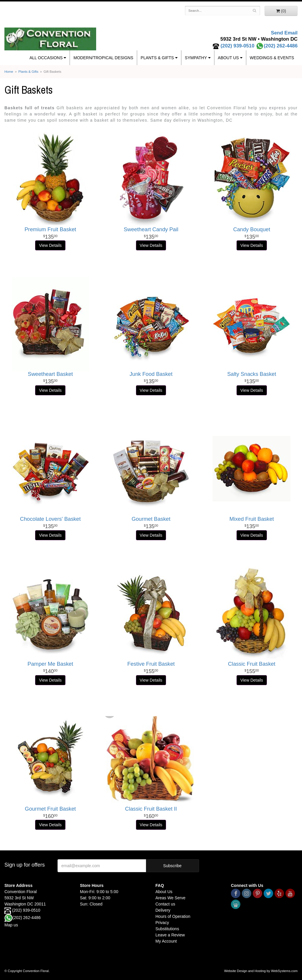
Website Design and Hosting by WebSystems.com (261, 971)
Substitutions (167, 929)
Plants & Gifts (157, 58)
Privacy (162, 923)
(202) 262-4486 (277, 46)
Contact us (165, 904)
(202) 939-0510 (238, 46)
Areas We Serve (170, 898)
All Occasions (46, 58)
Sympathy (196, 58)
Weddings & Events (272, 58)
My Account (166, 941)
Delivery (163, 910)
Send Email (284, 33)
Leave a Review (170, 935)
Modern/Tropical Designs (103, 58)
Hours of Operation (173, 916)
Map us (11, 925)
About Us (228, 58)
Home (9, 72)
